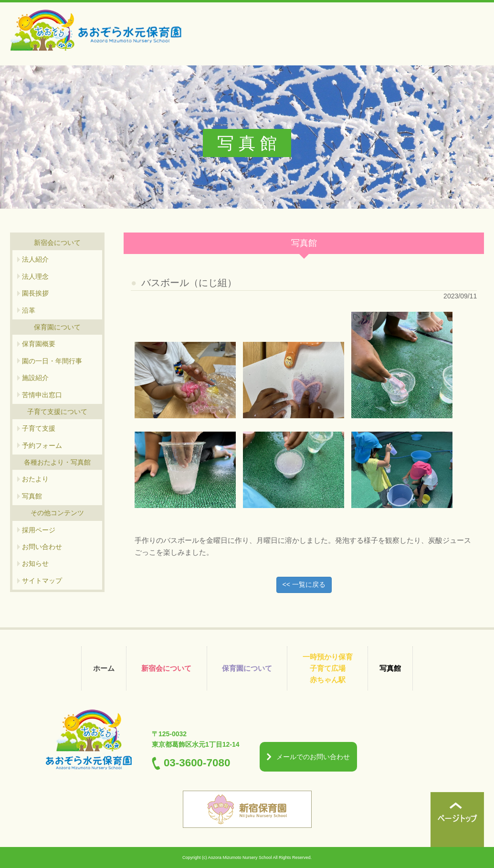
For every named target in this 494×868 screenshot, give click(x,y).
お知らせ (35, 563)
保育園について (247, 668)
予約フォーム (42, 445)
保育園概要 (39, 344)
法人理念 (35, 276)
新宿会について (166, 668)
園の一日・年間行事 (52, 361)
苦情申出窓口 (42, 395)
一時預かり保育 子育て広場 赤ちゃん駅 (328, 668)
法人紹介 (35, 259)
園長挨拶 (35, 293)
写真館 (32, 496)
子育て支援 (39, 428)
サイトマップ (42, 581)
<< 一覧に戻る (304, 584)
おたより (35, 479)
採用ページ (39, 530)
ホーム (104, 668)
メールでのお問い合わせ (313, 757)
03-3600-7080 (197, 763)
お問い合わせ (42, 547)
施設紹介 (35, 378)
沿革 (29, 310)
